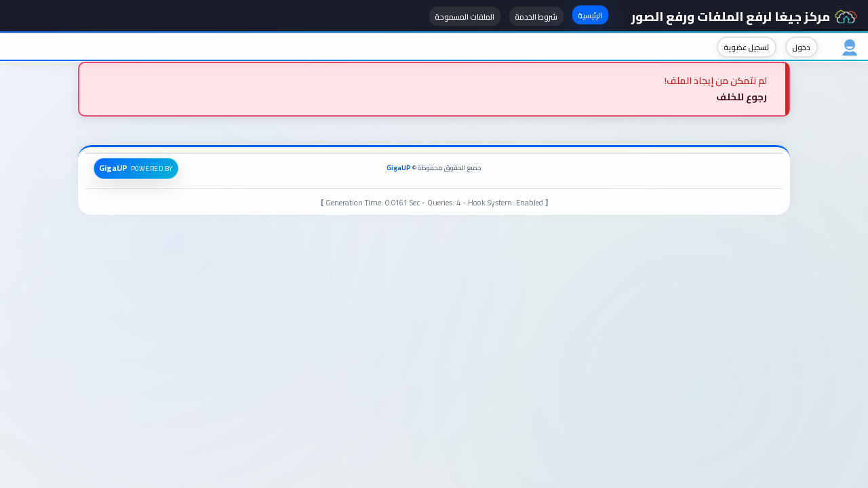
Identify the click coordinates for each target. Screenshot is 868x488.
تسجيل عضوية (746, 47)
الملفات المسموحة (465, 17)
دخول (801, 47)
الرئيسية (590, 15)
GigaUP (399, 168)
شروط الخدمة (536, 17)
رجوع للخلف (742, 97)
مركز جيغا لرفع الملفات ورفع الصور (744, 16)
